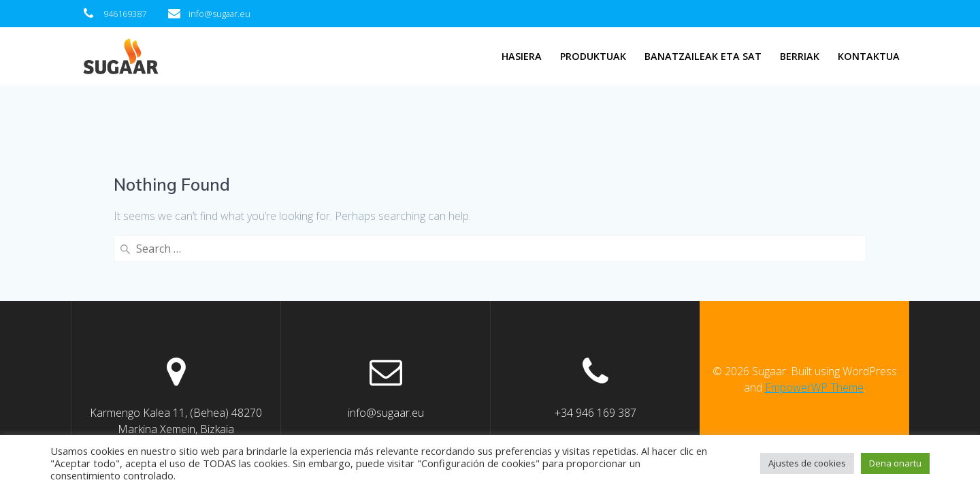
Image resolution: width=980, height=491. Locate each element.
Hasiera (522, 56)
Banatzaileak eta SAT (703, 56)
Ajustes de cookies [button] (807, 463)
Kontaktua (869, 56)
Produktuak (593, 56)
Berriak (800, 56)
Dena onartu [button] (895, 463)
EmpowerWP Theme (814, 387)
